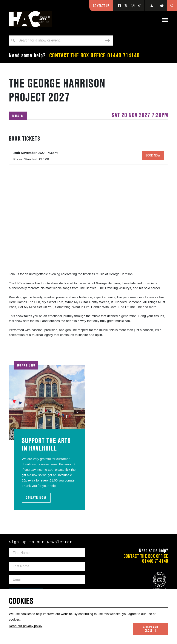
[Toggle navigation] (165, 20)
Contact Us (101, 6)
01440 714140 (123, 55)
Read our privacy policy (26, 626)
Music (18, 116)
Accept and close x (151, 629)
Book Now (153, 155)
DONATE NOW (36, 497)
